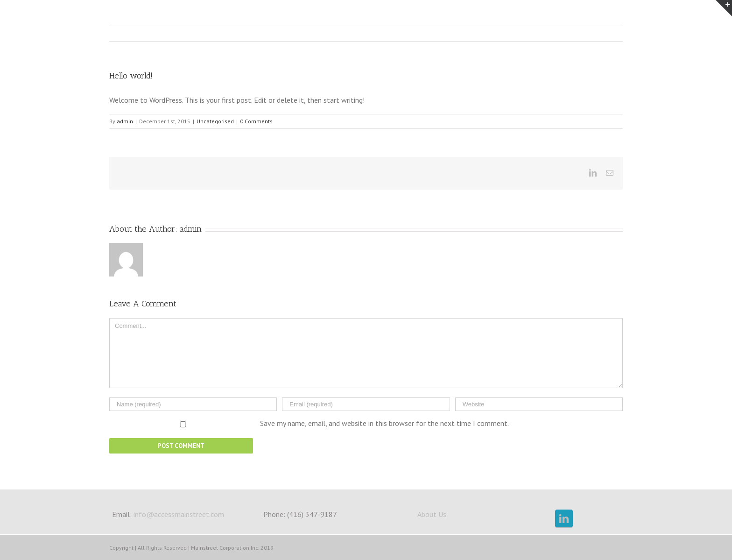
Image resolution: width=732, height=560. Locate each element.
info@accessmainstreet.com (179, 554)
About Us (432, 554)
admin (125, 161)
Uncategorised (215, 161)
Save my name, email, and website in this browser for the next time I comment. (384, 463)
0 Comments (256, 161)
